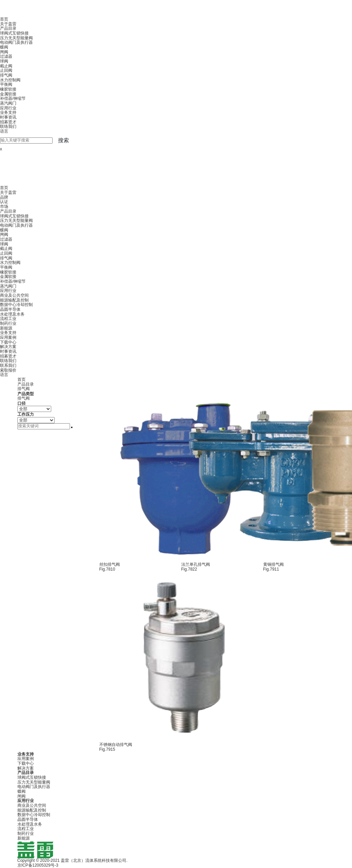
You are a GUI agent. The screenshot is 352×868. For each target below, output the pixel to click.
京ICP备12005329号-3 (38, 865)
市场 (4, 206)
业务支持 (8, 112)
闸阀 (4, 52)
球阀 (4, 61)
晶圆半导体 (10, 309)
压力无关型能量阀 (16, 38)
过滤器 (6, 56)
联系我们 (8, 365)
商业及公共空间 (14, 295)
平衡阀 (6, 84)
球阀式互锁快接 (14, 33)
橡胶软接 (8, 89)
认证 (4, 202)
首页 (4, 19)
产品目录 (8, 28)
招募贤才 (8, 122)
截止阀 (6, 66)
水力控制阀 (10, 80)
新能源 (6, 328)
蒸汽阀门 (8, 103)
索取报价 (8, 370)
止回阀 (6, 70)
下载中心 (8, 342)
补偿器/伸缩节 (13, 98)
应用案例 (8, 337)
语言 (4, 131)
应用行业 (8, 108)
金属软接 (8, 94)
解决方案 (8, 347)
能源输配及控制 (14, 300)
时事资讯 (8, 117)
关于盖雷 (8, 24)
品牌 (4, 197)
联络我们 (8, 126)
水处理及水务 (12, 314)
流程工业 (8, 319)
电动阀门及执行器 (16, 42)
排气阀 (6, 75)
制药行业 (8, 323)
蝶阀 (4, 47)
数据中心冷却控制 (16, 305)
